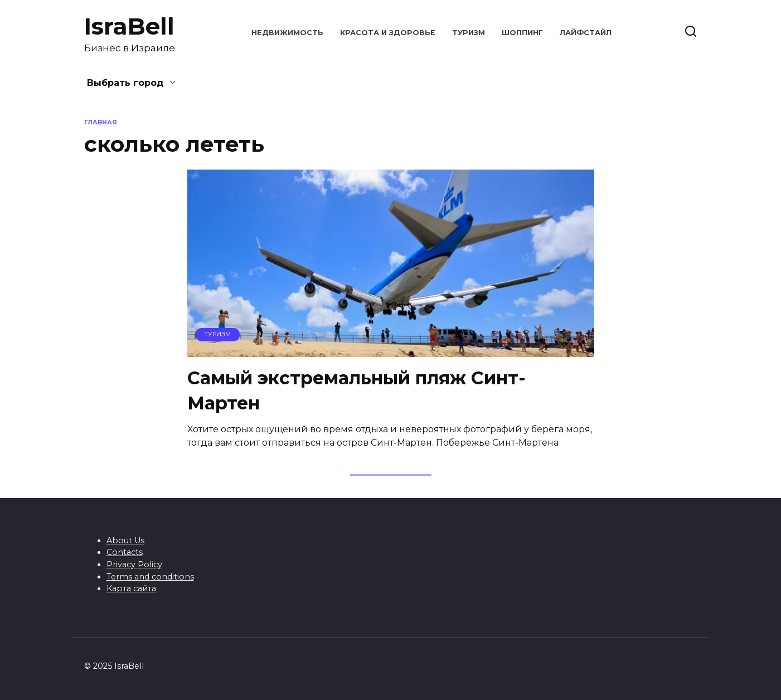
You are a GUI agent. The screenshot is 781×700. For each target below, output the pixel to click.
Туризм (469, 33)
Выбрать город (125, 83)
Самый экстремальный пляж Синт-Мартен (356, 390)
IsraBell (129, 26)
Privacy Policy (134, 564)
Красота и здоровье (388, 33)
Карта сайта (131, 588)
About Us (125, 540)
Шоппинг (522, 33)
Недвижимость (287, 33)
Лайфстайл (586, 33)
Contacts (125, 552)
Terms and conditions (150, 577)
